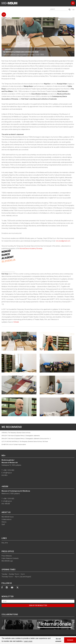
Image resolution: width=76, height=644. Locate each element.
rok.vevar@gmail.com (63, 241)
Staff (3, 524)
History (4, 522)
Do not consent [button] (58, 640)
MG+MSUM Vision (8, 517)
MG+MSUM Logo (7, 561)
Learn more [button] (28, 641)
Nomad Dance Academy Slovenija (31, 248)
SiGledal (16, 322)
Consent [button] (70, 640)
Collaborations (6, 519)
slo (73, 10)
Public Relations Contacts (10, 558)
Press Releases (7, 556)
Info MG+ (5, 475)
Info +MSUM (6, 504)
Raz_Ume (5, 543)
